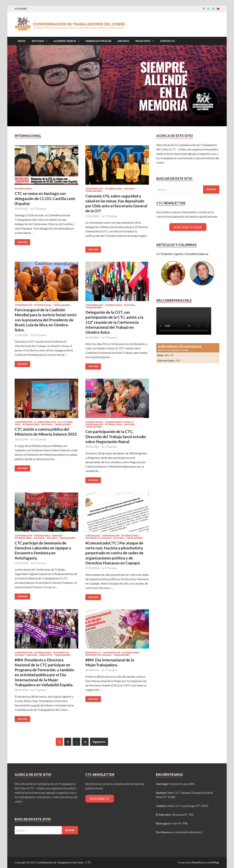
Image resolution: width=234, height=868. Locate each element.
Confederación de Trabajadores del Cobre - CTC (63, 862)
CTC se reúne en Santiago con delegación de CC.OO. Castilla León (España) (45, 198)
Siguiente (99, 742)
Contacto (167, 41)
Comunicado (93, 536)
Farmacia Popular (98, 41)
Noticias (38, 41)
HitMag (215, 862)
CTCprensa (40, 209)
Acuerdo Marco (65, 41)
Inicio (22, 41)
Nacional (130, 189)
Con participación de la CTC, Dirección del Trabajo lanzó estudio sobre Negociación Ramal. (116, 436)
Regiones (52, 538)
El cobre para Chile (45, 422)
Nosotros (143, 41)
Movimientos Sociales (98, 538)
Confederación (94, 189)
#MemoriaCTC (93, 653)
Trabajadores (94, 191)
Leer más (22, 242)
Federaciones (42, 536)
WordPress (199, 862)
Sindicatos (46, 655)
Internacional (23, 189)
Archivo (123, 41)
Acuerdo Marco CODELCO (119, 422)
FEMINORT (57, 536)
